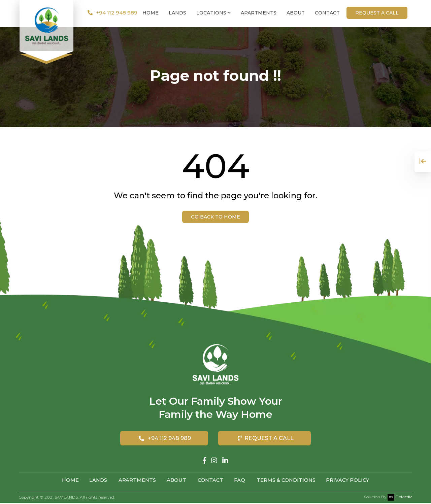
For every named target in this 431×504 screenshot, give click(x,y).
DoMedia (400, 497)
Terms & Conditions (288, 481)
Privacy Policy (352, 481)
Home (151, 13)
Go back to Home (215, 217)
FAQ (241, 481)
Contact (327, 13)
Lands (177, 13)
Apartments (259, 13)
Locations (213, 13)
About (296, 13)
